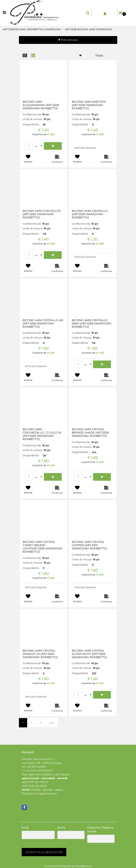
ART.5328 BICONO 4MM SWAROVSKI (88, 29)
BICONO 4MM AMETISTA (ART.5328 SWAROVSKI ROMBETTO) (89, 105)
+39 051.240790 (36, 767)
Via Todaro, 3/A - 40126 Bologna (42, 763)
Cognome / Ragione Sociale (100, 829)
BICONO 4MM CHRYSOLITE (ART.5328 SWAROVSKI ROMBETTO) (42, 214)
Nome (62, 828)
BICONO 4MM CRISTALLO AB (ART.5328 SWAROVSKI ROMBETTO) (43, 324)
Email (26, 828)
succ (52, 723)
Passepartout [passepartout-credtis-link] (84, 866)
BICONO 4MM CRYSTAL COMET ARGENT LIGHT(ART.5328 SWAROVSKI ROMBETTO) (43, 547)
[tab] (27, 56)
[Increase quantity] (41, 146)
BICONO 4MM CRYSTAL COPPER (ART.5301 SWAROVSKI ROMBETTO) (89, 545)
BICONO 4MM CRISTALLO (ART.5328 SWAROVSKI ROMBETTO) (90, 214)
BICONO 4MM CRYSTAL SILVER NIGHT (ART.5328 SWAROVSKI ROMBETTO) (89, 654)
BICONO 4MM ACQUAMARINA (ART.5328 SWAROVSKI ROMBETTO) (41, 105)
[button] (44, 852)
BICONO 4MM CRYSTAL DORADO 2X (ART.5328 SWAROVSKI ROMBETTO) (40, 654)
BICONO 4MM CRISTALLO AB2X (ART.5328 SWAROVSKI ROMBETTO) (92, 324)
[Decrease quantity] (36, 146)
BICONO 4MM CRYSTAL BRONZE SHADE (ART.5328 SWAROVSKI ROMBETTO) (90, 433)
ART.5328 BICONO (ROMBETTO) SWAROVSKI (32, 29)
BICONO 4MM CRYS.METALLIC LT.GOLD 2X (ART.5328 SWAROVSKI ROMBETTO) (42, 434)
